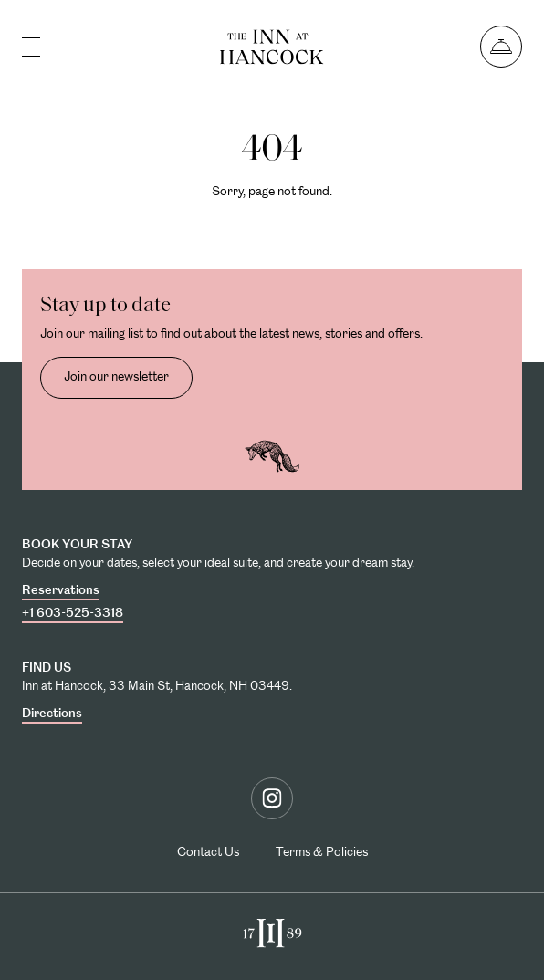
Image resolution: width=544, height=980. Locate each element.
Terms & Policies (322, 851)
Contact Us (208, 851)
